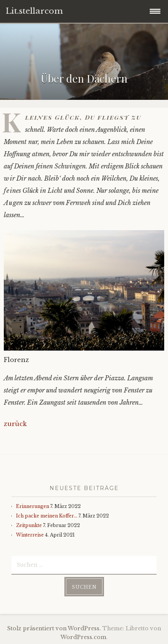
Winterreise (30, 535)
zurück (15, 424)
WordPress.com (83, 637)
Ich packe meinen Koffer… (47, 516)
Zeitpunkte (29, 525)
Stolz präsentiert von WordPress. (54, 628)
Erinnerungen (33, 506)
